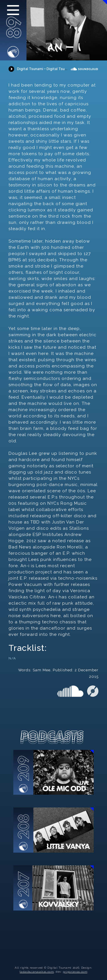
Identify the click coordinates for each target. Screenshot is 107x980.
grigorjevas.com (75, 972)
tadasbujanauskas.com (37, 972)
